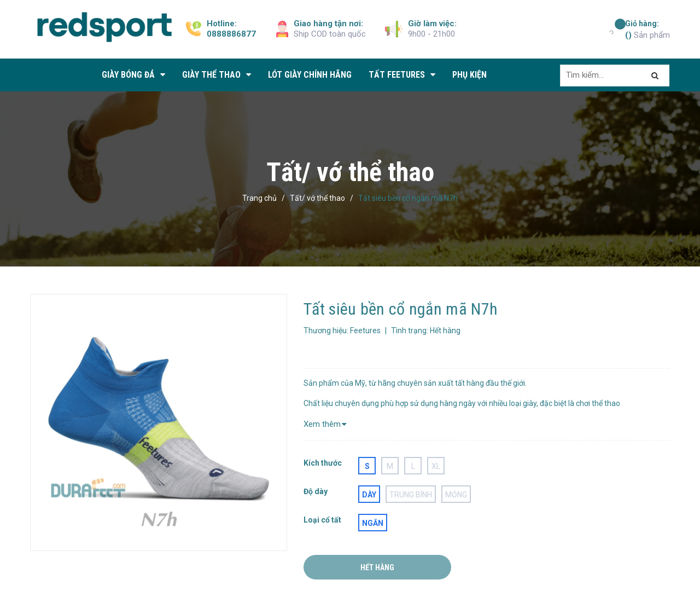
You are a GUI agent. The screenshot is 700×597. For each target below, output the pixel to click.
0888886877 (231, 34)
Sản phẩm (647, 29)
